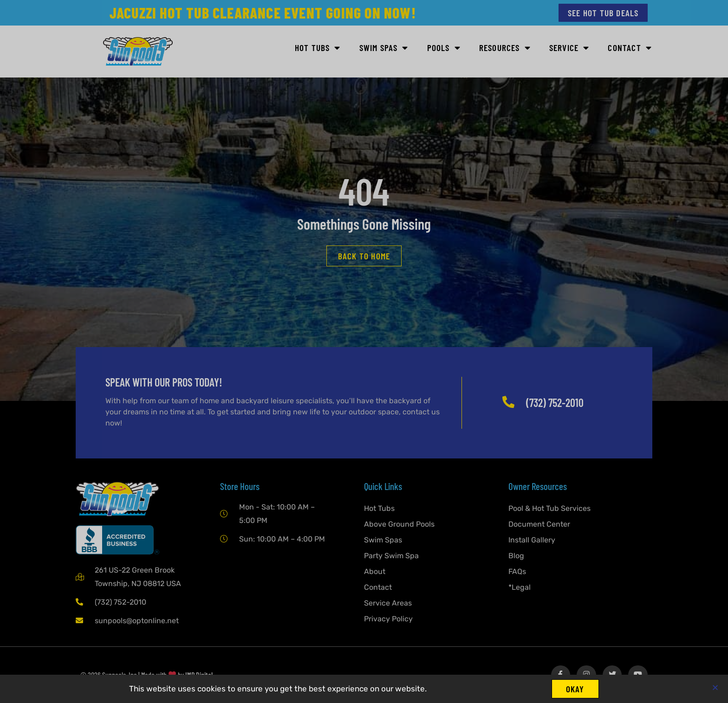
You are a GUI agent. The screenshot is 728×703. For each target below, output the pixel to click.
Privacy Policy (388, 619)
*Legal (520, 587)
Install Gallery (532, 540)
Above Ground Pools (399, 524)
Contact (630, 48)
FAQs (517, 571)
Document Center (539, 524)
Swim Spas (384, 48)
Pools (444, 48)
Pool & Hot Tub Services (549, 508)
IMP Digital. (200, 675)
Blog (516, 556)
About (375, 571)
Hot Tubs (318, 48)
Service (569, 48)
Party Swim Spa (391, 556)
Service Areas (388, 603)
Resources (505, 48)
